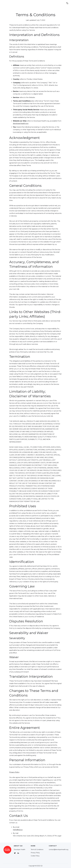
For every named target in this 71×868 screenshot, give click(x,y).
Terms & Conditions (37, 850)
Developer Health (20, 850)
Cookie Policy (35, 856)
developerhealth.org (21, 124)
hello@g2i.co (18, 830)
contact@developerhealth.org (59, 850)
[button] (67, 3)
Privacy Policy (14, 772)
